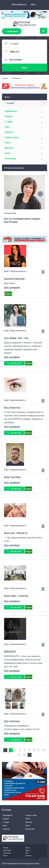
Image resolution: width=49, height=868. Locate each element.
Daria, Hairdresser (12, 721)
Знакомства (7, 853)
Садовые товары (11, 137)
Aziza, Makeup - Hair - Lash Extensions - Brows (24, 338)
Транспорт (9, 132)
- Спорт (4, 825)
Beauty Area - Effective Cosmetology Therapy (24, 533)
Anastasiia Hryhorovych (14, 279)
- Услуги (27, 825)
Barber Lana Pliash (12, 477)
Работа (8, 143)
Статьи (5, 855)
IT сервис (9, 122)
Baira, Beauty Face (12, 408)
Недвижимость (11, 111)
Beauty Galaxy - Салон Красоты (18, 596)
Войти (33, 4)
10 (24, 755)
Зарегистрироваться (19, 4)
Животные (9, 148)
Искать (25, 68)
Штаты (28, 850)
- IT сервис (6, 822)
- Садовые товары (31, 815)
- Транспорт (6, 829)
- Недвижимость (7, 815)
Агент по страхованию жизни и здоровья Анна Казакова (22, 220)
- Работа (27, 819)
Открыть (8, 294)
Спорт (7, 127)
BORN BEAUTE (10, 652)
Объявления (7, 850)
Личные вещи (10, 158)
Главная (6, 848)
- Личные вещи (30, 829)
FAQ (27, 853)
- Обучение (6, 819)
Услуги (7, 153)
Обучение (9, 116)
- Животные (28, 822)
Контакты (29, 855)
